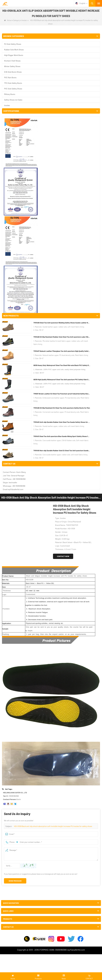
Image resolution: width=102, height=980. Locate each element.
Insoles (24, 20)
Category (16, 20)
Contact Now (63, 132)
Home (8, 20)
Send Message (15, 456)
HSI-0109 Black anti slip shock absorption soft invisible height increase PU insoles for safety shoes (53, 402)
